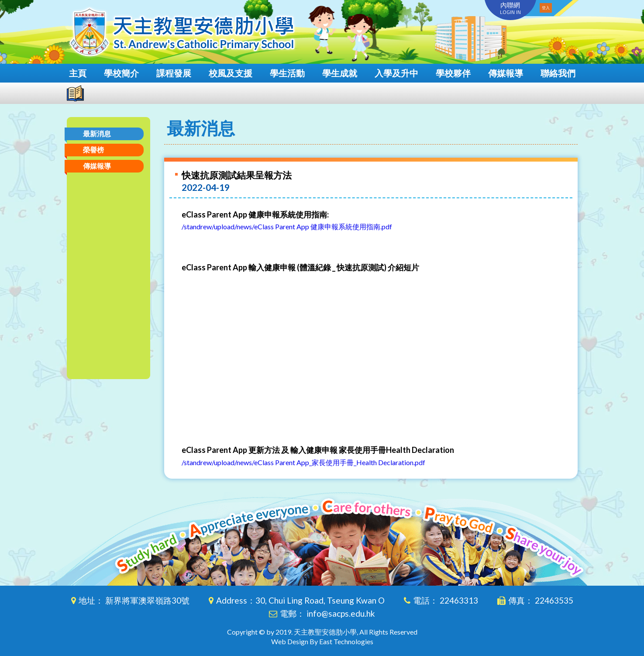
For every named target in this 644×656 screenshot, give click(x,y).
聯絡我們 (558, 73)
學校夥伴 (453, 73)
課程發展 (174, 73)
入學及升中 (396, 73)
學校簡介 (121, 73)
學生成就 (340, 73)
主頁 (78, 73)
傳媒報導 (506, 73)
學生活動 (287, 73)
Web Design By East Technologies (322, 641)
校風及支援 (231, 73)
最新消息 (97, 133)
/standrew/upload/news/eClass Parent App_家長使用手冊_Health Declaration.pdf (303, 462)
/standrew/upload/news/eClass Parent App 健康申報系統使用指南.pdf (287, 226)
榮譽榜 (93, 150)
